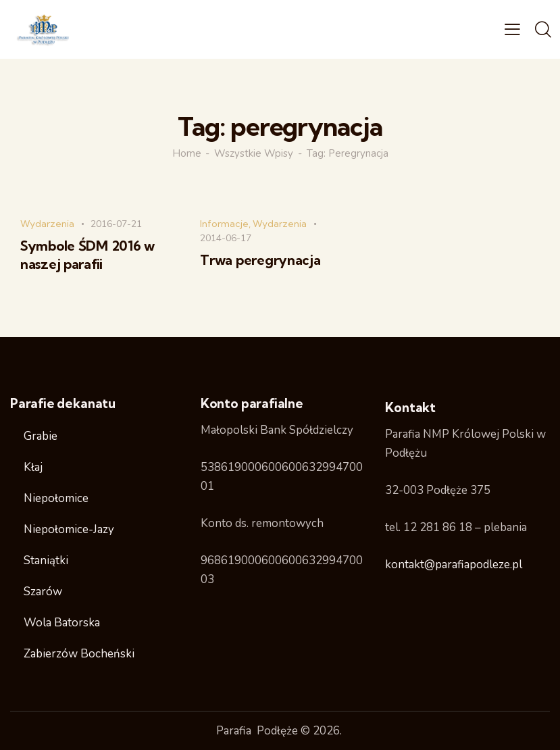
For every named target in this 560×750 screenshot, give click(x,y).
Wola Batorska (62, 623)
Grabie (41, 436)
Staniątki (46, 560)
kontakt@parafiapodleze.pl (454, 565)
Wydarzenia (47, 224)
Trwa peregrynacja (260, 260)
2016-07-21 (116, 224)
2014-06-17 (226, 238)
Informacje (224, 224)
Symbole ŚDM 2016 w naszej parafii (87, 255)
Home (187, 153)
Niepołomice (56, 498)
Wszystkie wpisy (254, 153)
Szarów (43, 592)
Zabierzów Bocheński (79, 654)
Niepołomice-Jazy (69, 529)
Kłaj (33, 467)
